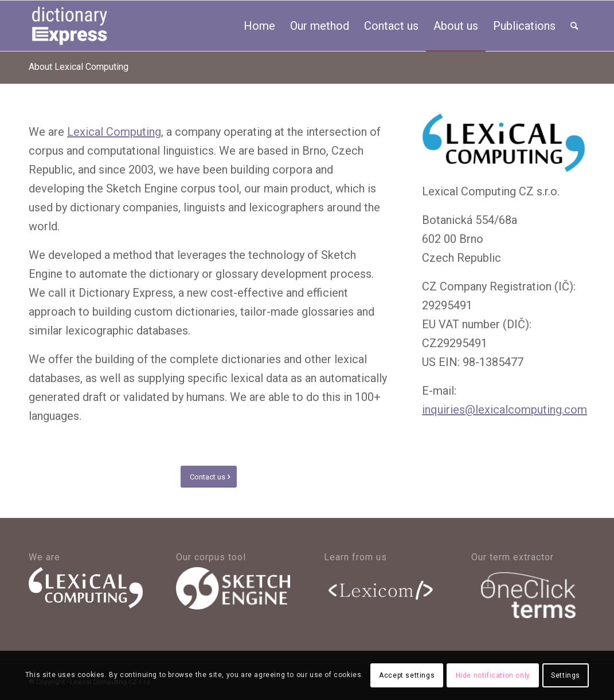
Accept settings (407, 675)
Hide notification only (493, 675)
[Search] (574, 26)
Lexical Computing (114, 132)
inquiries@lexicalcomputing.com (505, 410)
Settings (566, 675)
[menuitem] (259, 26)
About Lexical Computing (79, 67)
